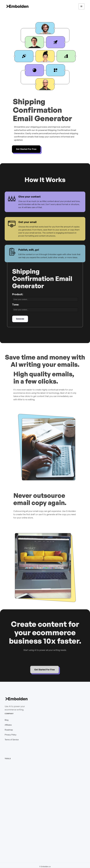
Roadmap (9, 732)
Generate (20, 319)
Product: (18, 294)
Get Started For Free (26, 149)
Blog (7, 723)
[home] (17, 6)
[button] (81, 6)
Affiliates (8, 728)
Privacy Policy (11, 737)
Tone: (16, 304)
